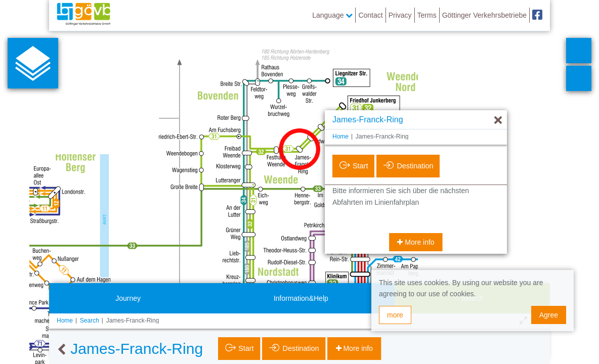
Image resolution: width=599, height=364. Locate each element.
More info (418, 242)
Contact (370, 15)
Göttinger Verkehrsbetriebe (484, 15)
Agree (549, 315)
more (395, 315)
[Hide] (498, 121)
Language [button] (332, 15)
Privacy (400, 15)
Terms (427, 15)
